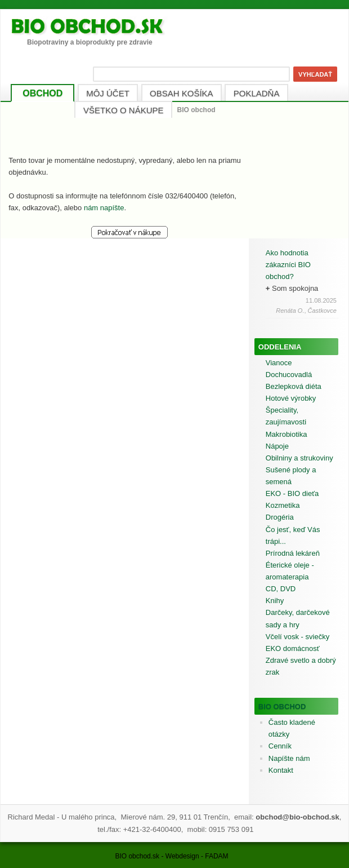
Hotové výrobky (291, 398)
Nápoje (277, 446)
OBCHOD (42, 93)
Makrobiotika (287, 434)
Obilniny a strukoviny (299, 458)
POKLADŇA (257, 93)
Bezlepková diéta (294, 386)
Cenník (280, 746)
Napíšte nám (289, 758)
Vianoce (279, 363)
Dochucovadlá (289, 375)
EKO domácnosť (293, 648)
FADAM (216, 856)
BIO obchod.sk (137, 856)
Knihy (275, 601)
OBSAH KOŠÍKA (182, 93)
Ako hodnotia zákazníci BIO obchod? (288, 265)
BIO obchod (282, 707)
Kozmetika (283, 505)
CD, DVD (281, 589)
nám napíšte (104, 208)
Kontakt (281, 770)
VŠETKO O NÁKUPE (124, 110)
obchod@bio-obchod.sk (297, 817)
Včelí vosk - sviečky (297, 637)
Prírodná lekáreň (293, 553)
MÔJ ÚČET (108, 93)
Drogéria (280, 517)
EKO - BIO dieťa (292, 493)
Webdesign (182, 856)
